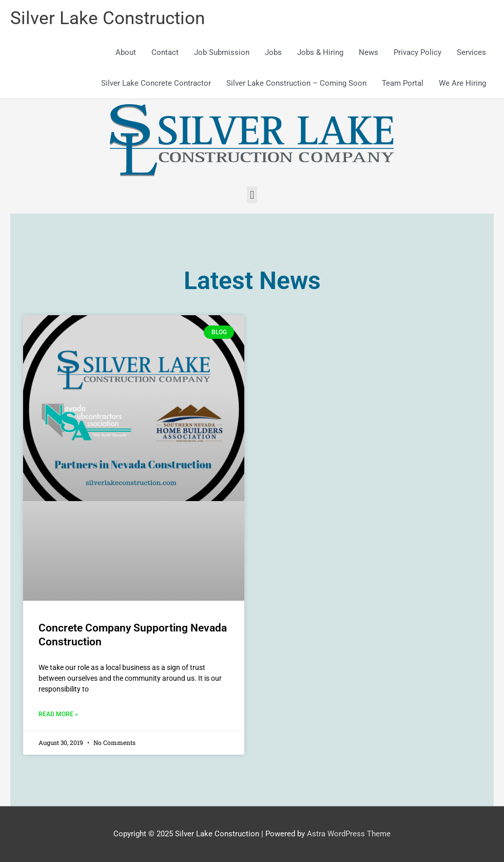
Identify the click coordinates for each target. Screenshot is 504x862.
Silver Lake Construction (108, 18)
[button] (252, 195)
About (126, 52)
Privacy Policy (418, 52)
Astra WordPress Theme (349, 834)
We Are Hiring (462, 83)
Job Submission (222, 52)
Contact (165, 52)
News (369, 52)
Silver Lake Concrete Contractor (156, 83)
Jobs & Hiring (320, 52)
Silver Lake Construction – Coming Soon (296, 83)
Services (471, 52)
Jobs (273, 52)
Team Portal (403, 83)
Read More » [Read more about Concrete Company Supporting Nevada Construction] (58, 714)
